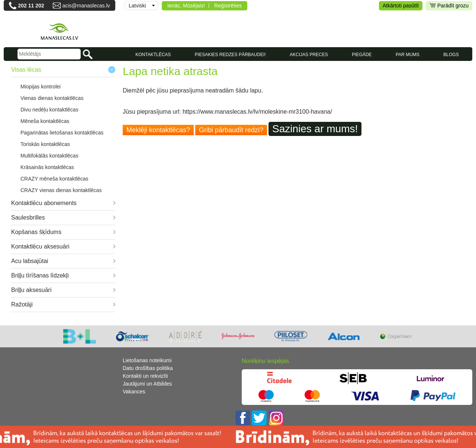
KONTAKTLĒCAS (153, 55)
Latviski (137, 6)
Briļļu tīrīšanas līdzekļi (40, 275)
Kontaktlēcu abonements (44, 203)
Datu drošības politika (148, 368)
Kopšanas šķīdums (36, 232)
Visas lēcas (26, 70)
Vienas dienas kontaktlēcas (52, 98)
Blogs (451, 55)
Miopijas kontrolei (41, 87)
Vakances (134, 392)
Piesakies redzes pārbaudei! (230, 55)
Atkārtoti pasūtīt (401, 6)
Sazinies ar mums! (315, 129)
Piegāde (362, 55)
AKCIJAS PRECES (309, 55)
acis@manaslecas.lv (86, 6)
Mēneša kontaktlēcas (45, 121)
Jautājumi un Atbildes (147, 384)
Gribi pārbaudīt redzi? (231, 130)
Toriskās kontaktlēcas (45, 144)
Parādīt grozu (449, 6)
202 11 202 (31, 6)
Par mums (408, 55)
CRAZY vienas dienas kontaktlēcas (61, 190)
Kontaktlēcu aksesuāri (40, 246)
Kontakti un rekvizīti (145, 376)
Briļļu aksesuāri (31, 290)
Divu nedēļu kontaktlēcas (49, 110)
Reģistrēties (228, 6)
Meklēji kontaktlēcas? (158, 130)
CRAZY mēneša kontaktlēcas (54, 179)
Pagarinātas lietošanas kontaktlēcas (62, 133)
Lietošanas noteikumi (147, 360)
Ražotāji (22, 304)
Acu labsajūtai (30, 261)
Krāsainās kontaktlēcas (47, 167)
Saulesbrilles (28, 217)
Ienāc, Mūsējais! (186, 6)
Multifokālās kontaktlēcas (49, 156)
